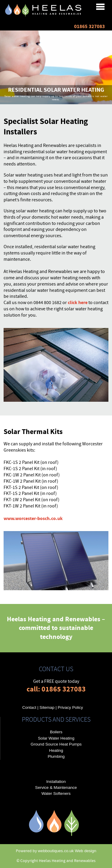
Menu (53, 7)
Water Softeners (56, 793)
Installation (56, 782)
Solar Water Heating (56, 738)
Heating (56, 750)
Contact (29, 707)
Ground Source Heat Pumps (56, 744)
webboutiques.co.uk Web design (67, 851)
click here (78, 303)
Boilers (56, 732)
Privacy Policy (70, 707)
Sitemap (47, 707)
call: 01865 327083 (56, 689)
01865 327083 (89, 27)
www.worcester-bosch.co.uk (33, 519)
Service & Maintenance (56, 788)
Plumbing (56, 756)
